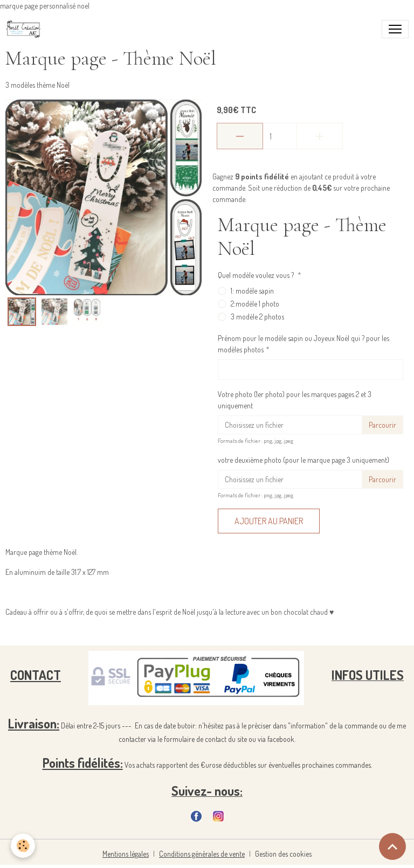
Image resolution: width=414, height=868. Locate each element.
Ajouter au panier (269, 521)
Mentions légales (126, 854)
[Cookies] (23, 846)
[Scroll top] (392, 846)
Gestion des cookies (283, 854)
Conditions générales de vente (202, 854)
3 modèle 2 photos (257, 317)
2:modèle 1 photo (255, 304)
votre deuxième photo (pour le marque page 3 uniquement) (303, 460)
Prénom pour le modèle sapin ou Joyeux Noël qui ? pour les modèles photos (303, 344)
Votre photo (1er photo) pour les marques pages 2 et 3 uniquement (295, 400)
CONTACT (36, 675)
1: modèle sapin (252, 291)
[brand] (26, 29)
